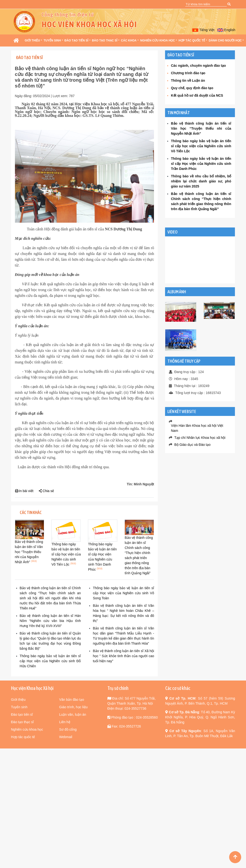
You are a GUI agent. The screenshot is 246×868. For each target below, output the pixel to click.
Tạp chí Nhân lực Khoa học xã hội (200, 438)
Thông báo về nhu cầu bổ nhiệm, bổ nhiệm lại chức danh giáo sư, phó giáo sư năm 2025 (201, 181)
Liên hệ (65, 722)
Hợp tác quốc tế (192, 40)
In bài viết (26, 491)
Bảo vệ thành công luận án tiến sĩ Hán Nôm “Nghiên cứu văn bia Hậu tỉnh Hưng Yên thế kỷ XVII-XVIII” (50, 621)
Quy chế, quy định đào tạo (192, 88)
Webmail (66, 737)
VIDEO (173, 232)
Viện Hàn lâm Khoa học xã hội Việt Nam (197, 428)
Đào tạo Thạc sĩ (105, 40)
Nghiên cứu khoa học (158, 40)
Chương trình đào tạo (188, 73)
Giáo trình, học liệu (73, 707)
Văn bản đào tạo (72, 700)
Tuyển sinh (52, 40)
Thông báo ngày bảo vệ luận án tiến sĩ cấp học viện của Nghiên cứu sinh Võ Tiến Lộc (66, 554)
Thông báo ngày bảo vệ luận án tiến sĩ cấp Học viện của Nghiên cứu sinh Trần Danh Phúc (201, 164)
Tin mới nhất (179, 113)
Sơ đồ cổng (68, 729)
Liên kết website (182, 411)
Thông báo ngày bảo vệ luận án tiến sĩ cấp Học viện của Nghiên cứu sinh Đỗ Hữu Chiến (50, 661)
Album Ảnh (177, 292)
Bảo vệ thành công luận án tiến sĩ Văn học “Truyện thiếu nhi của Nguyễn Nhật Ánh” (29, 552)
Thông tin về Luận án (188, 80)
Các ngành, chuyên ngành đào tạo (198, 66)
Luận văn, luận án (73, 714)
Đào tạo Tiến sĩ (76, 40)
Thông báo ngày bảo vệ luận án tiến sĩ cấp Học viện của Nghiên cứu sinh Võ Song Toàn (123, 593)
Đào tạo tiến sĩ (22, 714)
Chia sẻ (48, 491)
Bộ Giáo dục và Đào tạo (192, 445)
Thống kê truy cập (184, 361)
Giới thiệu (32, 40)
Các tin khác (31, 512)
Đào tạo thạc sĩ (23, 722)
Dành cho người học (225, 40)
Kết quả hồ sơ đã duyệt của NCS (197, 95)
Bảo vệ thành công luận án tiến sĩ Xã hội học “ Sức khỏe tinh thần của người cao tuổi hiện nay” (123, 656)
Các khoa (129, 40)
